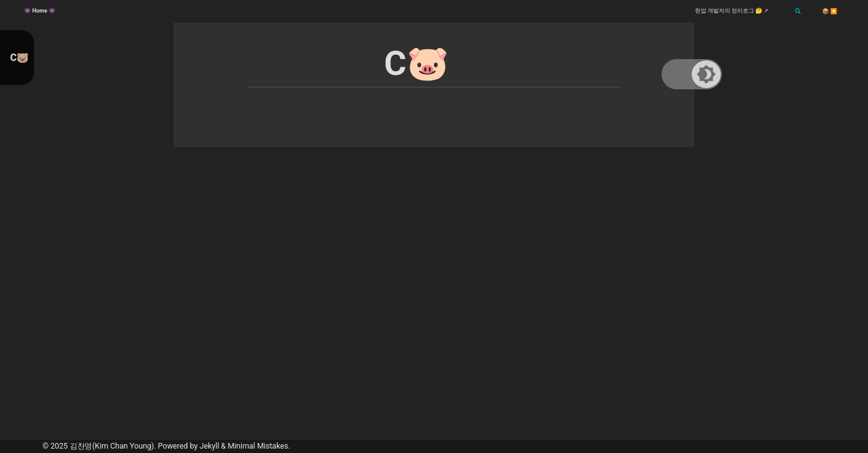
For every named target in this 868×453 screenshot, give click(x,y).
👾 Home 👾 (40, 11)
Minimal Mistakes (258, 446)
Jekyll (209, 446)
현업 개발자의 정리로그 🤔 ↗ (732, 11)
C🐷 (20, 58)
